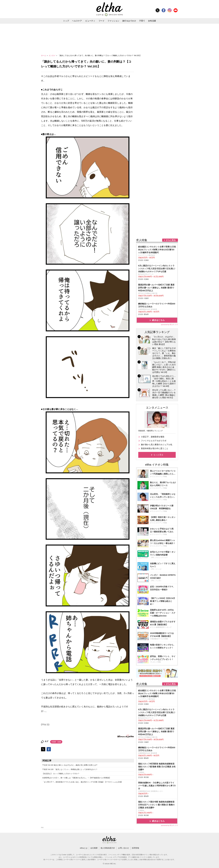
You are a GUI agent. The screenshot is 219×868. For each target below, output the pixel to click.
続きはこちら (158, 320)
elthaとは (84, 848)
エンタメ (52, 55)
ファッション (113, 21)
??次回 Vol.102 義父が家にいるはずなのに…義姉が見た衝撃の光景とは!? (70, 765)
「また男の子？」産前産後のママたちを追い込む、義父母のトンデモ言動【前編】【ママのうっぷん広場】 (82, 782)
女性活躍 (152, 21)
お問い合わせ (123, 848)
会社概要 (94, 848)
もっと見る (158, 455)
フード (102, 21)
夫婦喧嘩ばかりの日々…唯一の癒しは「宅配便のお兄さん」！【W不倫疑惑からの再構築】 (76, 778)
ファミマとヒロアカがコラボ (154, 441)
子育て (142, 21)
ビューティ (90, 21)
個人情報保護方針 (108, 848)
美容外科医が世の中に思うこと (155, 448)
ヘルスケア (77, 21)
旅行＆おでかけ (129, 21)
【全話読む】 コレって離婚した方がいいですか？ (61, 774)
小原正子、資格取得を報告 (153, 437)
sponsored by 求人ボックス (169, 325)
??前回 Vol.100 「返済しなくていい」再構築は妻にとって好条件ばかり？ (70, 769)
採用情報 (135, 848)
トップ (66, 21)
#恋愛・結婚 (56, 742)
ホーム (44, 55)
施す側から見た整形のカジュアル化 (157, 445)
